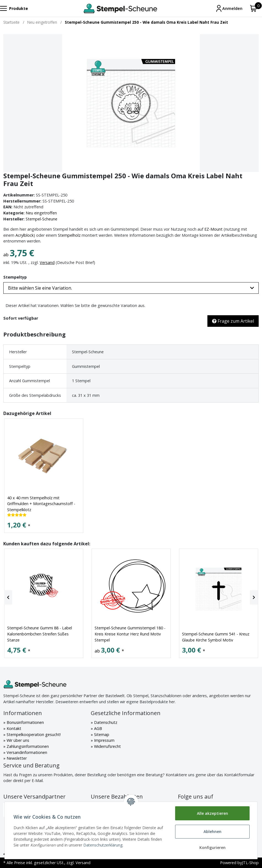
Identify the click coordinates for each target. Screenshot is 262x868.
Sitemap (101, 734)
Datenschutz (105, 722)
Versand (47, 262)
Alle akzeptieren (212, 813)
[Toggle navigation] (14, 8)
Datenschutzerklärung (103, 845)
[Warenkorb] (254, 8)
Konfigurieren (212, 847)
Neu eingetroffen (41, 213)
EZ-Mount (213, 229)
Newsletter (16, 758)
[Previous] (8, 597)
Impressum (104, 740)
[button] (131, 288)
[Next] (254, 597)
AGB (97, 728)
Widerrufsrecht (107, 746)
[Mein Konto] (229, 8)
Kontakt (13, 728)
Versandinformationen (26, 752)
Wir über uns (17, 740)
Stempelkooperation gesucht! (33, 734)
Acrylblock (25, 235)
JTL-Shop (250, 863)
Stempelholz (69, 235)
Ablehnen (212, 831)
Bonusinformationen (25, 722)
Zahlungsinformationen (27, 746)
